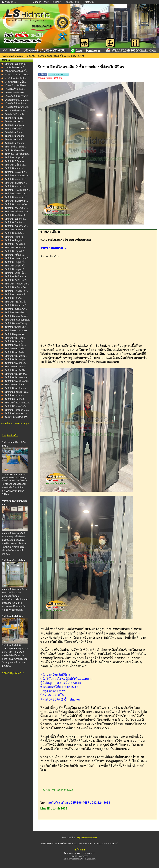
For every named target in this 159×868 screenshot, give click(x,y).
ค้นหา (47, 2)
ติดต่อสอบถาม (73, 2)
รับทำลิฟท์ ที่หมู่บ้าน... (15, 240)
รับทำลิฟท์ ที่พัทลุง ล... (15, 237)
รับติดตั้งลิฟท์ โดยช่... (15, 118)
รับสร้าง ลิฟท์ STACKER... (17, 417)
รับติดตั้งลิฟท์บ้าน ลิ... (15, 140)
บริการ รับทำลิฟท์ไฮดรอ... (17, 85)
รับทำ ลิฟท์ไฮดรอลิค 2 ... (16, 150)
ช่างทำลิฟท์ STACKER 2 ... (17, 75)
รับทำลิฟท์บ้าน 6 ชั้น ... (15, 345)
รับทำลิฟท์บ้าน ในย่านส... (17, 388)
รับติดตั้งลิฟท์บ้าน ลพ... (15, 136)
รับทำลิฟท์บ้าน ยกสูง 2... (16, 356)
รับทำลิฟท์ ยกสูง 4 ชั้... (15, 269)
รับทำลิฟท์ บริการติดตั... (16, 244)
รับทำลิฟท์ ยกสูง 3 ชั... (15, 158)
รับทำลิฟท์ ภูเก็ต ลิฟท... (16, 255)
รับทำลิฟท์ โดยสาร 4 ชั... (16, 305)
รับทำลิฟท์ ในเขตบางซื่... (16, 309)
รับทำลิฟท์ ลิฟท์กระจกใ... (16, 280)
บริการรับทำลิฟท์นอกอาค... (18, 107)
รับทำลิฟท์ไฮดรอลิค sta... (17, 414)
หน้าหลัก (37, 2)
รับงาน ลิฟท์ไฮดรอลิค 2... (17, 111)
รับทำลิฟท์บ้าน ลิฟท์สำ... (16, 367)
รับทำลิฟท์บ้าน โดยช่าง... (16, 385)
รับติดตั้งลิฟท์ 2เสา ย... (15, 122)
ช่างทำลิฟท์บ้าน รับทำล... (16, 78)
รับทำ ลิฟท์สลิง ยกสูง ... (16, 147)
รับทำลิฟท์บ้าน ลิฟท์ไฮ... (16, 370)
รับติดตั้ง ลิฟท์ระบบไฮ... (16, 114)
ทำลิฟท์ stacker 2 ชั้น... (16, 82)
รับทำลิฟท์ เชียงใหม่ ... (15, 298)
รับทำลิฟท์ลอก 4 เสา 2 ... (16, 395)
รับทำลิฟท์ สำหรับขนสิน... (17, 284)
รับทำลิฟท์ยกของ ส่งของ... (17, 392)
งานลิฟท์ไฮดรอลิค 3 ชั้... (16, 71)
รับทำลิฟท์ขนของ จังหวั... (17, 327)
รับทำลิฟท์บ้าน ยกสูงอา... (16, 359)
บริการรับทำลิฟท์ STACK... (17, 96)
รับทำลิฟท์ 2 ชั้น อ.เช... (15, 165)
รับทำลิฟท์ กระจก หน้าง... (17, 204)
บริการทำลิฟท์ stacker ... (16, 93)
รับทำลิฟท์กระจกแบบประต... (18, 320)
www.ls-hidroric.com (13, 56)
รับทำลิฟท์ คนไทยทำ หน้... (17, 212)
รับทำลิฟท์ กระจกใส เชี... (16, 208)
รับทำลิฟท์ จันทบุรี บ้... (15, 230)
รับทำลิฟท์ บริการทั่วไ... (16, 251)
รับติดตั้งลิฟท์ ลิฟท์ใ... (15, 129)
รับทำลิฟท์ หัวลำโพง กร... (17, 291)
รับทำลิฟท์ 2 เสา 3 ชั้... (15, 168)
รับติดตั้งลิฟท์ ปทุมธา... (15, 125)
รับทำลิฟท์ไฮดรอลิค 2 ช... (17, 410)
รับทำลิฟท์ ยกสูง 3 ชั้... (15, 266)
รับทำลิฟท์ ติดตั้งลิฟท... (15, 233)
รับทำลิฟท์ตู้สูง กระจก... (16, 334)
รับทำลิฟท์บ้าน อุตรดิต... (16, 374)
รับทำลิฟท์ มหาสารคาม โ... (18, 258)
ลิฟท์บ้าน (30, 56)
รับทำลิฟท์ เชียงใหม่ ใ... (16, 302)
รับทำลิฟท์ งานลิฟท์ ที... (16, 215)
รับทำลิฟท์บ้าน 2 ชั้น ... (15, 341)
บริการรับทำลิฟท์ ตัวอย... (16, 103)
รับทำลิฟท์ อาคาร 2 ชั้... (16, 295)
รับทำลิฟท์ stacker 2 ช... (16, 172)
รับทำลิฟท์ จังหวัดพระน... (16, 222)
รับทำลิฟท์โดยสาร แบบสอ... (18, 403)
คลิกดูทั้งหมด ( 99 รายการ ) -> (15, 424)
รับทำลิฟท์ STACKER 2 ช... (18, 176)
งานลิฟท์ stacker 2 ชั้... (15, 67)
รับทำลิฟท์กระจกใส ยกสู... (17, 323)
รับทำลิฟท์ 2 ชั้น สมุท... (16, 161)
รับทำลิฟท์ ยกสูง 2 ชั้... (15, 262)
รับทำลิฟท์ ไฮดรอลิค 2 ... (16, 313)
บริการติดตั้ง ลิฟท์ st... (15, 89)
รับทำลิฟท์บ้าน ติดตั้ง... (15, 349)
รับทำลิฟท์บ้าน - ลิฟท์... (15, 338)
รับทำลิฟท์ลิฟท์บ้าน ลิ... (15, 399)
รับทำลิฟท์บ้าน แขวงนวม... (17, 381)
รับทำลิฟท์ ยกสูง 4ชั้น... (16, 273)
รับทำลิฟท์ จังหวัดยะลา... (16, 226)
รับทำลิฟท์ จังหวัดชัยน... (16, 219)
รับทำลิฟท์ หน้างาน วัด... (16, 287)
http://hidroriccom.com (87, 838)
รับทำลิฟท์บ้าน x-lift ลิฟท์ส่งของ (56, 844)
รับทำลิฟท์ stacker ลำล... (16, 201)
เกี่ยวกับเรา (58, 2)
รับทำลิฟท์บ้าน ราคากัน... (17, 363)
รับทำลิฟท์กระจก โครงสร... (17, 316)
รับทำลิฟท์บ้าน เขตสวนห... (17, 377)
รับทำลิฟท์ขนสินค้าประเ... (17, 331)
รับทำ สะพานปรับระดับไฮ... (17, 154)
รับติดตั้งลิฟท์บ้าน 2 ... (15, 132)
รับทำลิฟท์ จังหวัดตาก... (16, 64)
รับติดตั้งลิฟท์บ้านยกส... (16, 143)
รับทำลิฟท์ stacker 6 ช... (16, 197)
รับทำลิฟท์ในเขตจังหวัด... (17, 406)
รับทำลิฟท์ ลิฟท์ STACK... (17, 277)
